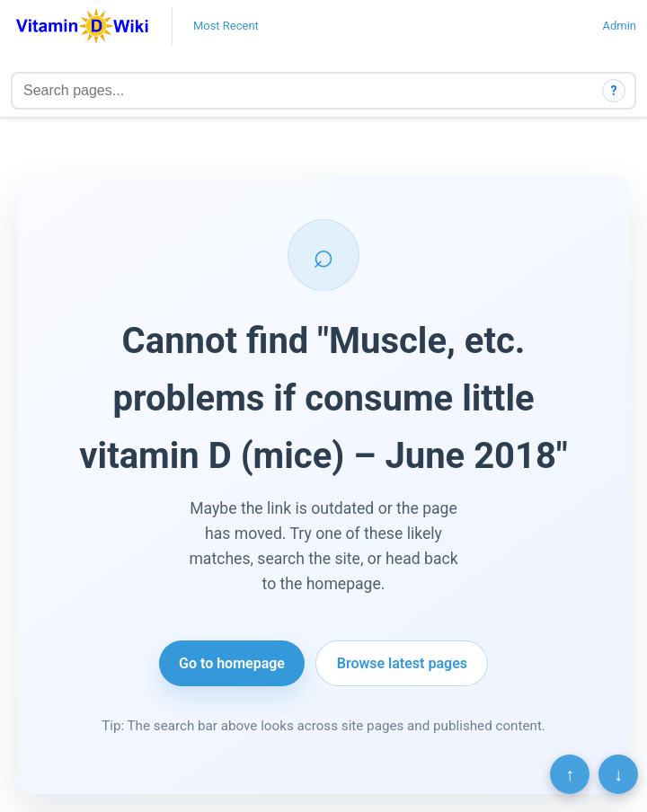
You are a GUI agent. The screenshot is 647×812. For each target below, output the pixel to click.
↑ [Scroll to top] (570, 774)
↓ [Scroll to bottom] (618, 774)
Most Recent (226, 26)
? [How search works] (614, 91)
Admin (619, 26)
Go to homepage (232, 663)
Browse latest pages (402, 663)
